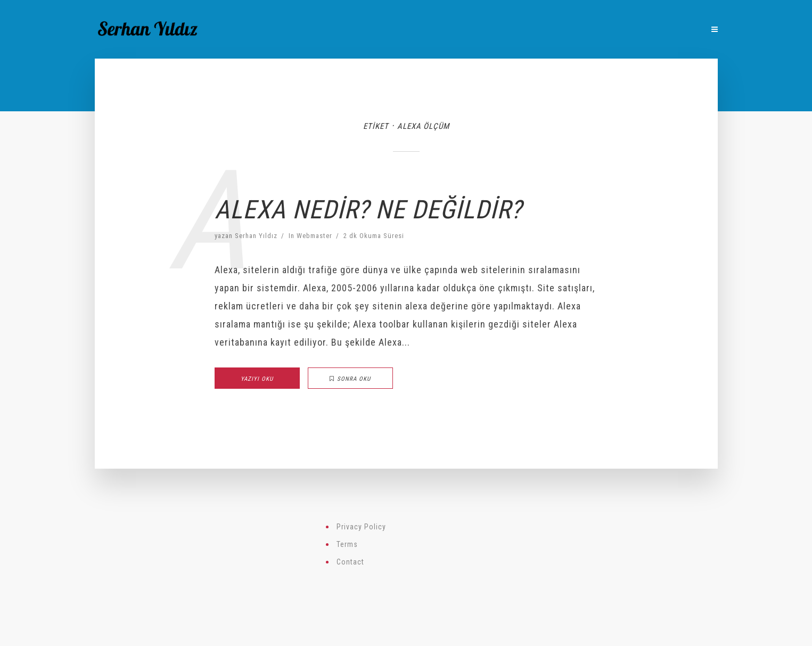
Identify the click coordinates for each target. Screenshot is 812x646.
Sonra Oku (350, 379)
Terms (347, 544)
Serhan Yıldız (256, 236)
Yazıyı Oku (257, 379)
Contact (350, 562)
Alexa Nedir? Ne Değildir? (368, 210)
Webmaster (314, 236)
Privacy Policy (361, 527)
